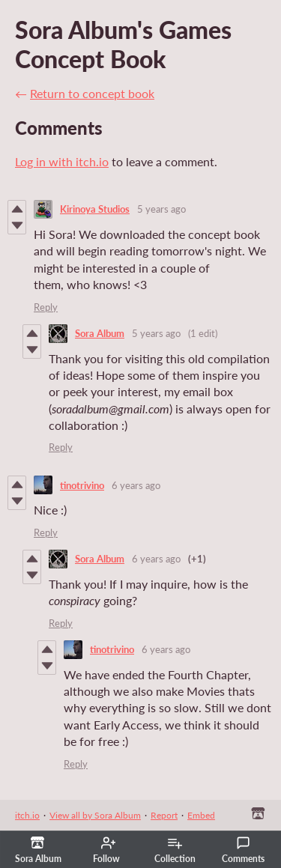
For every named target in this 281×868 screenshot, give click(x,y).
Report (164, 815)
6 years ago (136, 485)
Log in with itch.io (62, 161)
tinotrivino (82, 485)
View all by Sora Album (95, 815)
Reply (46, 307)
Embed (201, 815)
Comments (243, 850)
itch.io (27, 815)
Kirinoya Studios (95, 209)
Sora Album (100, 333)
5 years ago (161, 209)
